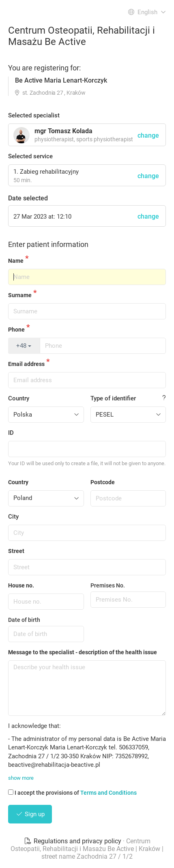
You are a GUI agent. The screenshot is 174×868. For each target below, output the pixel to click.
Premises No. (108, 585)
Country (19, 398)
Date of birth (24, 620)
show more (21, 778)
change (148, 176)
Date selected (28, 198)
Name (16, 261)
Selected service (30, 156)
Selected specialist (34, 115)
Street (16, 551)
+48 (24, 346)
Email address (26, 364)
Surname (20, 295)
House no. (21, 585)
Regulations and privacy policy (73, 841)
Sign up (30, 814)
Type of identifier (113, 398)
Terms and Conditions (108, 793)
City (13, 517)
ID (11, 433)
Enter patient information (48, 244)
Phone (16, 330)
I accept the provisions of (72, 793)
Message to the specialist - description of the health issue (83, 652)
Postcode (103, 482)
